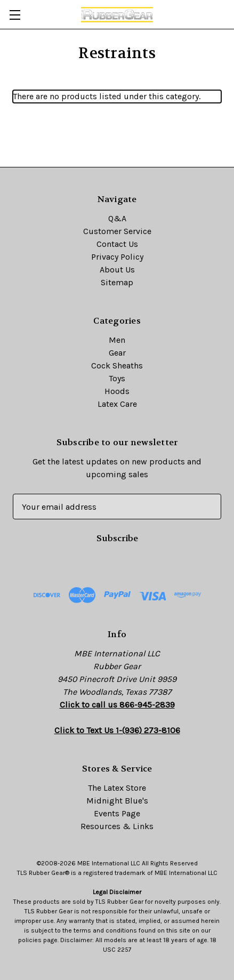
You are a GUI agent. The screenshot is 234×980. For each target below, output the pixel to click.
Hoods (117, 391)
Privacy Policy (117, 257)
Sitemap (117, 282)
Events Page (117, 813)
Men (117, 340)
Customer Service (117, 231)
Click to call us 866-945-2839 (117, 705)
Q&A (117, 218)
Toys (117, 378)
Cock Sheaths (117, 366)
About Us (117, 270)
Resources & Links (117, 826)
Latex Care (117, 404)
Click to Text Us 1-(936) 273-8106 (117, 730)
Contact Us (117, 244)
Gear (117, 353)
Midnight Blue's (117, 801)
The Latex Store (117, 788)
